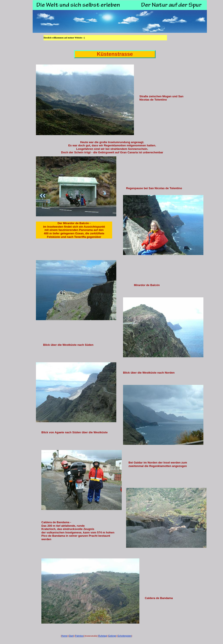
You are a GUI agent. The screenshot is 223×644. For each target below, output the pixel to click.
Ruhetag (103, 636)
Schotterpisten (125, 636)
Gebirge (112, 636)
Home (64, 636)
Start (71, 636)
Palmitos (79, 636)
